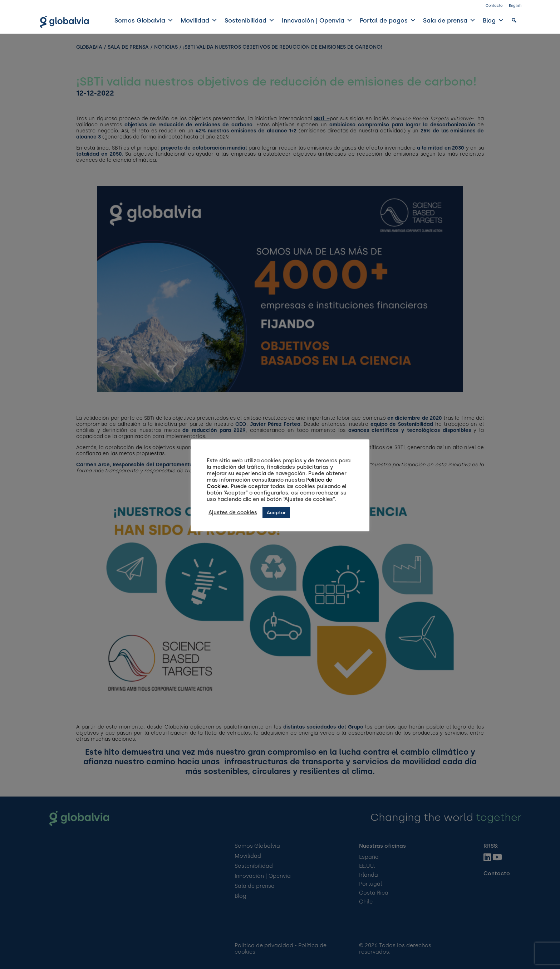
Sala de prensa (449, 20)
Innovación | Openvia (317, 20)
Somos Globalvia (144, 20)
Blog (493, 20)
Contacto (494, 6)
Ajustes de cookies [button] (233, 512)
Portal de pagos (388, 20)
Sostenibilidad (250, 20)
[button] (514, 20)
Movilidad (199, 20)
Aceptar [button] (276, 513)
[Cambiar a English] (515, 7)
